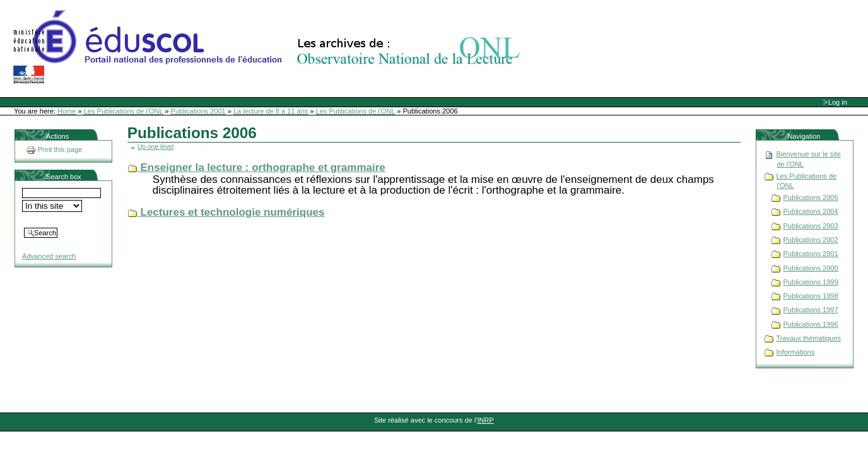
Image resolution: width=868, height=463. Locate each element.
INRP (486, 420)
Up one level (155, 147)
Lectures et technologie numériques (233, 212)
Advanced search (49, 256)
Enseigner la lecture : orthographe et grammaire (263, 167)
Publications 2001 (198, 111)
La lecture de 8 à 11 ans (271, 111)
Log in (838, 102)
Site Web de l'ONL (269, 47)
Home (67, 111)
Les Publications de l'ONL (124, 111)
